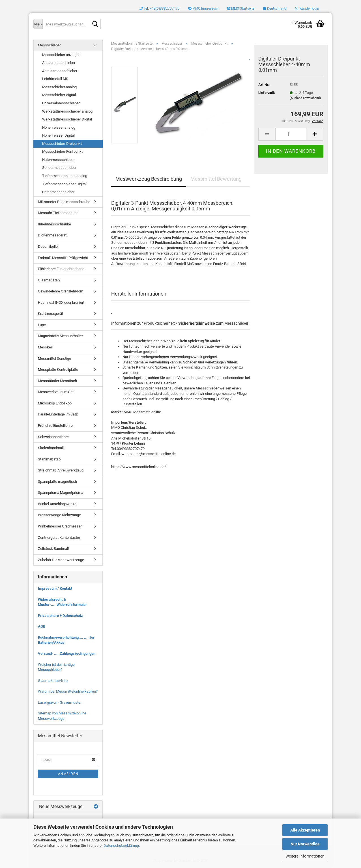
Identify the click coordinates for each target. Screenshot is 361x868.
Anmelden (68, 774)
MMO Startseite (241, 8)
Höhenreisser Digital (58, 135)
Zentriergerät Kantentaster (59, 538)
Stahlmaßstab (49, 459)
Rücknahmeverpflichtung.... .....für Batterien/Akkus (66, 640)
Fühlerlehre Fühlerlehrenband (61, 269)
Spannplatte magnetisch (57, 482)
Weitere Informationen (305, 856)
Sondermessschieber (59, 168)
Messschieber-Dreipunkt (62, 144)
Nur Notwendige (305, 844)
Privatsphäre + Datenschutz (60, 616)
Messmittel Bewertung (216, 179)
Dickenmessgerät (52, 235)
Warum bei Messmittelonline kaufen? (68, 691)
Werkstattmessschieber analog (67, 111)
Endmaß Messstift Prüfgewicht (63, 258)
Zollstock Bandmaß (54, 549)
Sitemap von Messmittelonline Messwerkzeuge (62, 716)
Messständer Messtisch (57, 381)
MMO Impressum (203, 8)
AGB (42, 626)
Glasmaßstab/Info (53, 681)
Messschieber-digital (59, 95)
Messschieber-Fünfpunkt (62, 151)
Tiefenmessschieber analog (65, 176)
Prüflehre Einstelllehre (55, 426)
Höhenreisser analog (59, 127)
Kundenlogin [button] (307, 8)
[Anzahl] (291, 134)
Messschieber (49, 45)
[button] (275, 8)
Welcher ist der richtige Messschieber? (56, 667)
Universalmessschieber (61, 103)
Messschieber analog (59, 87)
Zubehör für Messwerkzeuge (61, 560)
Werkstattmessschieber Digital (67, 119)
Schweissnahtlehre (53, 437)
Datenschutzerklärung (121, 846)
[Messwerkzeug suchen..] (38, 24)
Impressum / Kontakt (55, 588)
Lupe (42, 325)
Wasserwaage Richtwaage (59, 515)
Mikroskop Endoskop (55, 403)
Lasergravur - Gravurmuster (60, 702)
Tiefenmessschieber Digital (64, 184)
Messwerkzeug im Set (56, 392)
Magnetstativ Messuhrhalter (60, 336)
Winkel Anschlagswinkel (58, 504)
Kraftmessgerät (51, 314)
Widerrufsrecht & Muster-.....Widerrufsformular (62, 602)
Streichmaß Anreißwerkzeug (61, 470)
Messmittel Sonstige (54, 358)
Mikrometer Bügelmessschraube (64, 202)
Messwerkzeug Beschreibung (149, 179)
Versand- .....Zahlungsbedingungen (67, 653)
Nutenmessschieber (58, 160)
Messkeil (45, 347)
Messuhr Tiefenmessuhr (58, 213)
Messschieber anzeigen (61, 55)
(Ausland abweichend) (305, 98)
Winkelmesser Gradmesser (60, 526)
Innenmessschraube (54, 224)
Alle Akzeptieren (305, 830)
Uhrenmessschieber (58, 192)
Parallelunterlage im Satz (58, 414)
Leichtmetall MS (55, 79)
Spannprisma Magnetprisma (61, 493)
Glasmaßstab (49, 280)
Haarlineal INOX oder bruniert (61, 302)
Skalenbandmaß (51, 448)
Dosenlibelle (48, 246)
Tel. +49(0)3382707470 (160, 8)
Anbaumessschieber (59, 63)
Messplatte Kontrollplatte (58, 370)
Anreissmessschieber (60, 71)
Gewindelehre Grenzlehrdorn (61, 291)
